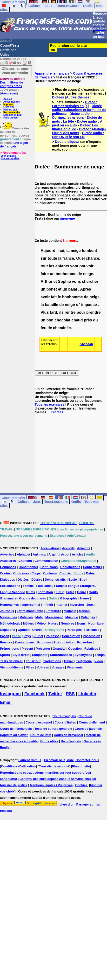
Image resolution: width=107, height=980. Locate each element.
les (52, 266)
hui (61, 251)
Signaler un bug (13, 115)
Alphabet (24, 554)
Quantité (59, 649)
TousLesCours (68, 6)
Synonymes (83, 655)
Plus (45, 312)
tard (53, 312)
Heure (85, 598)
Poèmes (6, 642)
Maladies (26, 617)
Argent (53, 554)
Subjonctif (40, 655)
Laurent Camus (30, 760)
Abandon (86, 344)
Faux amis (44, 586)
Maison (84, 611)
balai (73, 289)
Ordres (37, 630)
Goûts (93, 592)
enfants (62, 266)
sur (43, 258)
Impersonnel (31, 605)
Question (75, 649)
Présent (27, 649)
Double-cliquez (67, 142)
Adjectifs (84, 548)
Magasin (70, 611)
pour (81, 312)
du (95, 320)
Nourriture (96, 623)
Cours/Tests (10, 45)
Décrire (37, 580)
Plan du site (10, 110)
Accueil (6, 41)
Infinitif (48, 605)
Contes (5, 573)
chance (92, 258)
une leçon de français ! (14, 145)
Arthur (46, 281)
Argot (65, 554)
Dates (90, 573)
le (59, 297)
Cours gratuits (13, 498)
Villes (30, 667)
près (88, 320)
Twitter (55, 694)
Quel (80, 258)
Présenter (43, 649)
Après (85, 289)
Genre (82, 592)
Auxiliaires (8, 561)
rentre (70, 312)
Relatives (91, 649)
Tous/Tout (33, 661)
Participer (8, 50)
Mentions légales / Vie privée (51, 785)
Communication (46, 561)
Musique (72, 617)
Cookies (81, 785)
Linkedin (87, 694)
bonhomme (66, 274)
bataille (51, 305)
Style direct (21, 655)
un (52, 274)
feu (43, 328)
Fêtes (70, 592)
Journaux (7, 611)
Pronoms (44, 642)
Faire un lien (10, 118)
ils (61, 312)
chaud (77, 320)
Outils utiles (49, 741)
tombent (89, 251)
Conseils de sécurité (54, 766)
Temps (100, 655)
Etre (83, 580)
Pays (27, 636)
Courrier (66, 573)
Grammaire (8, 598)
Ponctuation (71, 636)
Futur (60, 592)
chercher (90, 281)
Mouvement (54, 617)
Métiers (28, 623)
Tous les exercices (50, 404)
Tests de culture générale (53, 729)
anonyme (67, 218)
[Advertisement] (71, 450)
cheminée (62, 328)
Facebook (34, 694)
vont (74, 266)
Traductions (52, 661)
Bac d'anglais (71, 741)
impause (89, 305)
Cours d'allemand (92, 722)
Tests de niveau (12, 661)
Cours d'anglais (64, 716)
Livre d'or (9, 107)
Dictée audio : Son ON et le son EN (78, 135)
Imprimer (9, 104)
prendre (94, 312)
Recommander (12, 112)
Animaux (39, 554)
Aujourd (48, 251)
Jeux (49, 6)
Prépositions (10, 649)
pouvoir (86, 266)
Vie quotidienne (12, 667)
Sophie (64, 281)
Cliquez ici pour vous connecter (15, 70)
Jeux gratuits (8, 156)
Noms (81, 623)
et (55, 281)
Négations (8, 630)
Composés (8, 567)
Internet (61, 605)
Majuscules (8, 617)
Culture (34, 6)
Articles (78, 554)
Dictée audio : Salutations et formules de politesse (79, 110)
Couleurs (50, 573)
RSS (70, 694)
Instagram (10, 694)
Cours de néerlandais (16, 729)
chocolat (62, 320)
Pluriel (38, 636)
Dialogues (7, 580)
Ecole (73, 580)
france (68, 258)
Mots (39, 617)
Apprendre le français (52, 73)
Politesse (53, 636)
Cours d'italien (65, 722)
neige (76, 251)
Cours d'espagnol (39, 722)
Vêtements (75, 667)
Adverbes (7, 554)
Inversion (77, 605)
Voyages (58, 667)
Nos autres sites (10, 158)
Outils (88, 6)
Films (31, 592)
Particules (92, 630)
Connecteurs (92, 567)
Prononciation (64, 642)
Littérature (53, 611)
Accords (68, 548)
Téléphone (84, 661)
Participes (74, 630)
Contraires (21, 573)
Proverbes (85, 642)
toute (52, 258)
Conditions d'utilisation (18, 766)
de (80, 274)
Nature (53, 623)
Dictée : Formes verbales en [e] (75, 104)
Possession (91, 636)
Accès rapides (12, 102)
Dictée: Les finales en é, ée (75, 127)
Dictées (58, 97)
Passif (5, 636)
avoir (45, 297)
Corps (36, 573)
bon (50, 320)
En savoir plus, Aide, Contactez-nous (71, 760)
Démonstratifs (55, 580)
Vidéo (99, 661)
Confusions (49, 567)
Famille (28, 586)
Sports (5, 655)
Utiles (5, 55)
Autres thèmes (78, 97)
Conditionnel (28, 567)
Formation (45, 592)
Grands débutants (33, 598)
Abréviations (50, 548)
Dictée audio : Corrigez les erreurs (72, 116)
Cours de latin (41, 735)
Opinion (24, 630)
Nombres (67, 623)
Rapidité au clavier (14, 735)
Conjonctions (70, 567)
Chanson (25, 561)
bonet (52, 289)
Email (6, 702)
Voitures (43, 667)
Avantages (9, 93)
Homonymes (9, 605)
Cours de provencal (68, 735)
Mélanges (88, 617)
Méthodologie (10, 623)
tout (44, 266)
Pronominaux (25, 642)
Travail (69, 661)
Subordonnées (61, 655)
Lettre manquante (30, 611)
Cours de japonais (88, 729)
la (68, 251)
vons (76, 281)
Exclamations (10, 586)
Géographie (69, 598)
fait (54, 297)
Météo (41, 623)
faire (45, 274)
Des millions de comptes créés (13, 82)
